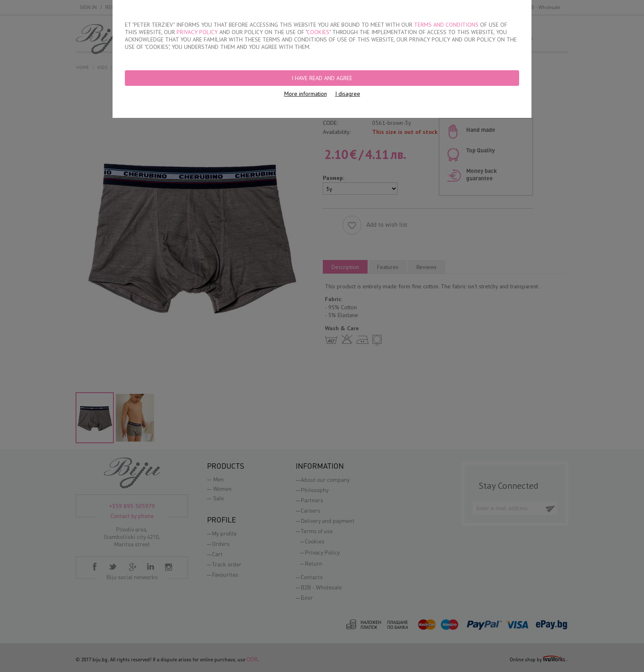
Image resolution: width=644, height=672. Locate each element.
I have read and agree (322, 78)
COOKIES (318, 32)
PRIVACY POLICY (197, 32)
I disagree (348, 94)
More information (306, 94)
